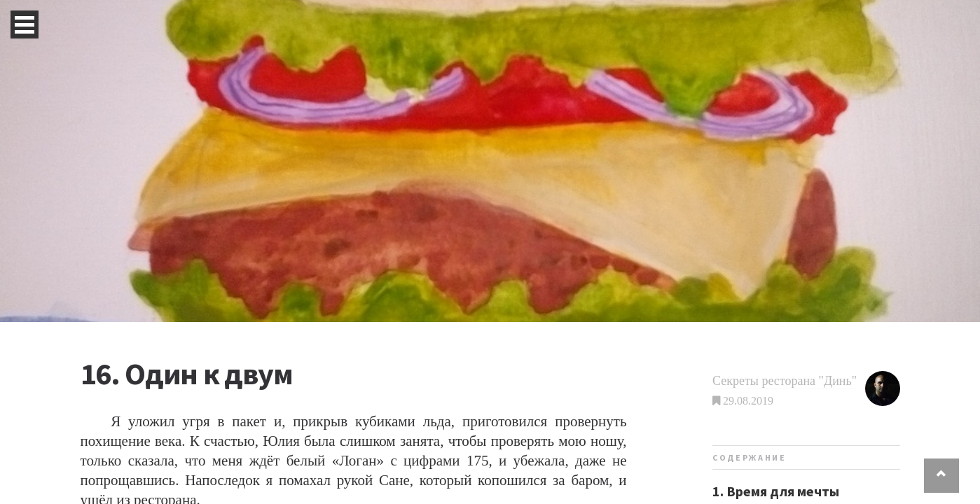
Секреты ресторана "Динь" (785, 381)
